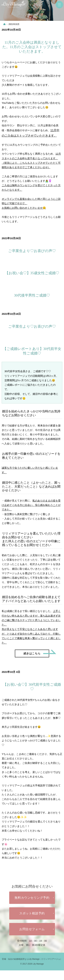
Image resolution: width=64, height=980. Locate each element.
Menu (59, 5)
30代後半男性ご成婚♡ (32, 295)
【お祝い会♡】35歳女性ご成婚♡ (32, 273)
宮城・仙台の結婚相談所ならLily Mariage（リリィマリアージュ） (32, 959)
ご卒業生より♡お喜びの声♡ (32, 251)
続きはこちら (36, 652)
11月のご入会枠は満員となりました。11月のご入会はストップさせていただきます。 (32, 47)
